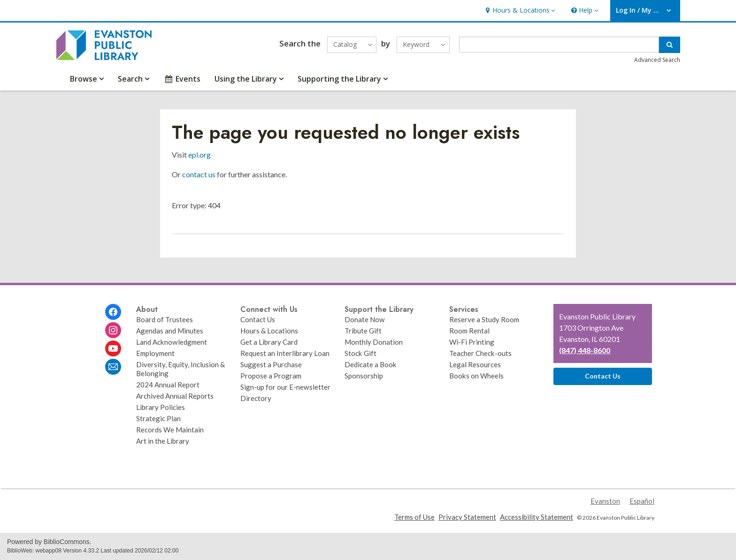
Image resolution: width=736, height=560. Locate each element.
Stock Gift (360, 353)
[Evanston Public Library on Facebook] (113, 312)
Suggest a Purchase (271, 364)
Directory (256, 398)
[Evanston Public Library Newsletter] (113, 367)
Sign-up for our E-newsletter (285, 387)
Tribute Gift (363, 331)
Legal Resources (475, 364)
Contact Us (258, 319)
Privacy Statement (467, 517)
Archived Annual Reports (175, 396)
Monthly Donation (374, 342)
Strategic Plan (158, 418)
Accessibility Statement (537, 517)
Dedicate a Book (371, 364)
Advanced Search (657, 60)
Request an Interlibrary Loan (285, 353)
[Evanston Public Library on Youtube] (113, 348)
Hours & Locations (269, 331)
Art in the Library (163, 441)
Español (642, 501)
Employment (155, 353)
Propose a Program (271, 376)
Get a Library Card (269, 342)
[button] (519, 11)
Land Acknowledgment (172, 342)
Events (182, 79)
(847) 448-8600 (585, 350)
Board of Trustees (165, 319)
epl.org (199, 155)
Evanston (605, 501)
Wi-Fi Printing (472, 342)
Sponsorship (364, 376)
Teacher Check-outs (480, 353)
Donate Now (365, 319)
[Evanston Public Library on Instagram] (113, 330)
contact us (199, 174)
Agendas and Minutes (170, 331)
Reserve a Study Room (484, 319)
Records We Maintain (170, 430)
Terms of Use (414, 517)
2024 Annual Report (168, 385)
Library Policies (161, 407)
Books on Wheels (476, 376)
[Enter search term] (559, 45)
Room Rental (469, 331)
